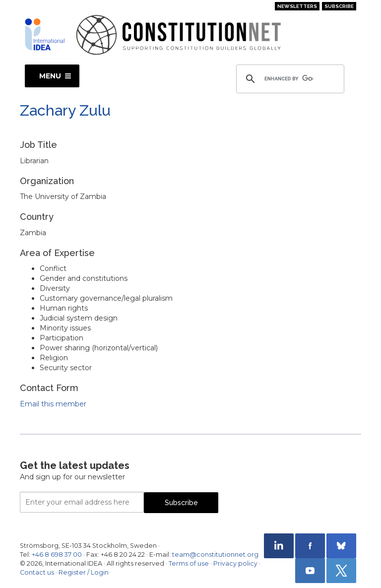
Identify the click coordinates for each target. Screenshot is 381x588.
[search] (289, 79)
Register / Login (84, 572)
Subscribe (339, 6)
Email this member (53, 404)
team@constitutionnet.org (215, 555)
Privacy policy (235, 563)
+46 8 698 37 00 (57, 555)
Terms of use (189, 563)
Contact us (37, 572)
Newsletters (297, 6)
